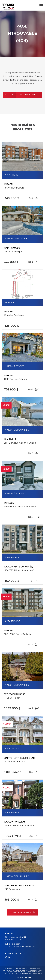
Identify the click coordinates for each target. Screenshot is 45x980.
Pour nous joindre (29, 95)
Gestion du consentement (32, 974)
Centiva (27, 977)
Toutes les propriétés (22, 913)
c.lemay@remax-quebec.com (23, 947)
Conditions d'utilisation (12, 974)
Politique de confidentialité (29, 972)
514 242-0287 (14, 944)
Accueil (9, 95)
